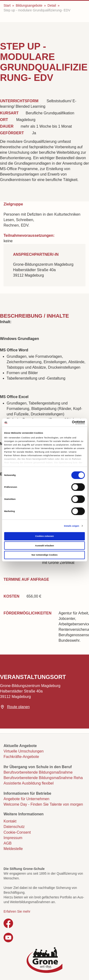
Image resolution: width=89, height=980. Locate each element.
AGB (8, 843)
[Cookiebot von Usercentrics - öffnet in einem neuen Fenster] (64, 423)
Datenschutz (14, 827)
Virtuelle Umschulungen (24, 751)
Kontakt (10, 821)
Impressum (13, 838)
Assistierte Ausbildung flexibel (29, 783)
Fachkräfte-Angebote (21, 757)
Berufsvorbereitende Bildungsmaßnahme (38, 772)
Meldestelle (13, 849)
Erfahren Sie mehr (17, 911)
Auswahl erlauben (44, 546)
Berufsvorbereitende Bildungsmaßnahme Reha (43, 778)
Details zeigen (72, 526)
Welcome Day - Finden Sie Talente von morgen (43, 804)
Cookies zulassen (44, 536)
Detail (52, 5)
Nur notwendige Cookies (45, 555)
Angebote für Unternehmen (26, 799)
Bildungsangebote (29, 5)
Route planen (18, 707)
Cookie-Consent (17, 832)
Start (7, 5)
